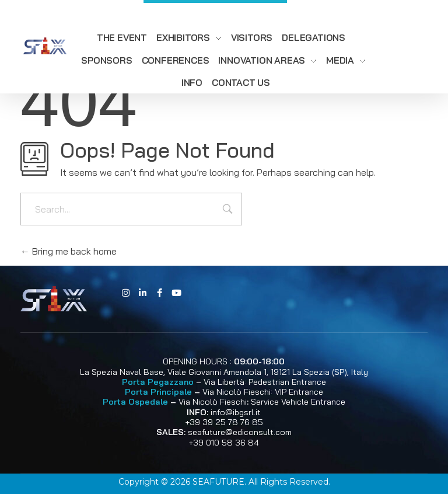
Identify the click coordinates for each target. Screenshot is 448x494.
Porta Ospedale (135, 402)
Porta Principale (158, 392)
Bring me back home (69, 251)
